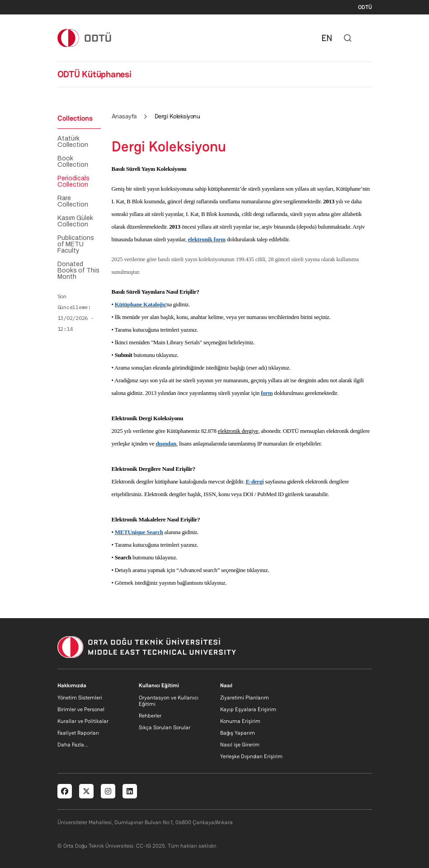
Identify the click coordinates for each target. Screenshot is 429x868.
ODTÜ (365, 7)
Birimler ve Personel (81, 709)
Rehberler (150, 716)
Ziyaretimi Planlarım (245, 698)
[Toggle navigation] (368, 38)
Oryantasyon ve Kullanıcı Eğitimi (169, 701)
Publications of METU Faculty (76, 244)
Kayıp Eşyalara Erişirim (248, 709)
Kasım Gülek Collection (75, 221)
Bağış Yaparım (238, 733)
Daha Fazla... (73, 745)
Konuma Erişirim (240, 721)
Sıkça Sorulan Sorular (165, 727)
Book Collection (73, 162)
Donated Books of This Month (78, 271)
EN (327, 38)
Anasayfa (124, 116)
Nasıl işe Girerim (240, 745)
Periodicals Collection (73, 182)
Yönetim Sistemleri (80, 698)
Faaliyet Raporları (78, 733)
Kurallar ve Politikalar (83, 721)
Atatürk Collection (73, 142)
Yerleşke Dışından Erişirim (251, 756)
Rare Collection (73, 202)
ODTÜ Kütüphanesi (94, 74)
